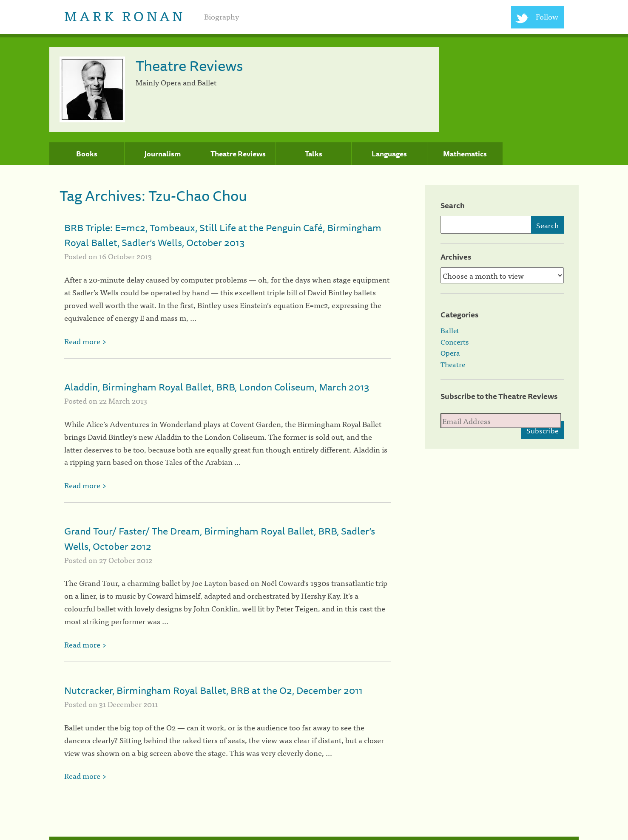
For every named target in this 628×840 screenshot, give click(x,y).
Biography (222, 16)
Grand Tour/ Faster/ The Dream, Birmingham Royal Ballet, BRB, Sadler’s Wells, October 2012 (220, 538)
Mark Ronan (125, 15)
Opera (450, 353)
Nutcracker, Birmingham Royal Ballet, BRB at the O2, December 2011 (213, 690)
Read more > (85, 341)
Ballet (450, 330)
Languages (389, 154)
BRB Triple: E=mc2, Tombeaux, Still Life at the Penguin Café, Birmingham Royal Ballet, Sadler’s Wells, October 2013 (223, 235)
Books (87, 154)
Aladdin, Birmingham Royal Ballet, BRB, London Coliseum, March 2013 (217, 387)
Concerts (455, 342)
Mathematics (465, 154)
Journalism (162, 154)
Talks (314, 154)
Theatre (453, 364)
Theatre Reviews (238, 154)
